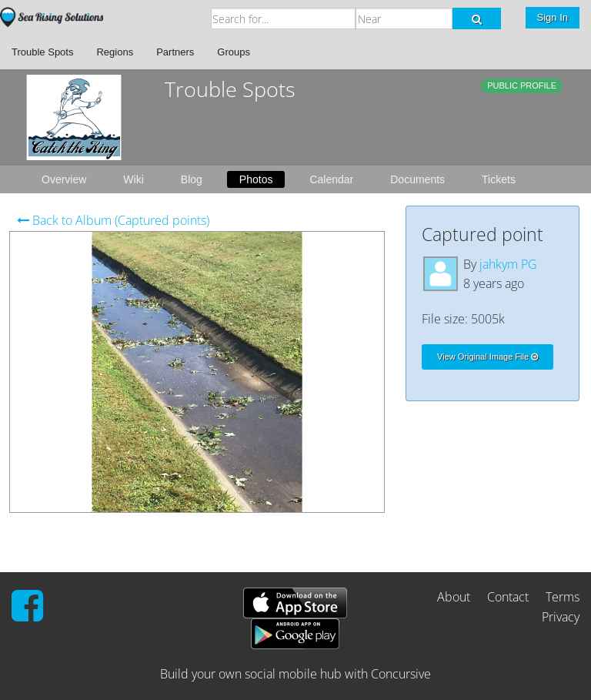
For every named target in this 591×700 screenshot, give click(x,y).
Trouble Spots (42, 52)
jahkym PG (508, 264)
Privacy (561, 617)
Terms (563, 597)
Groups (234, 52)
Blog (192, 179)
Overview (64, 179)
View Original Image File (487, 357)
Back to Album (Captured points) (113, 220)
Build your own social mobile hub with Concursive (295, 674)
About (454, 597)
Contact (508, 597)
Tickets (499, 179)
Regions (115, 52)
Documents (417, 179)
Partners (175, 52)
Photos (256, 179)
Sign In (553, 17)
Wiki (133, 179)
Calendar (331, 179)
